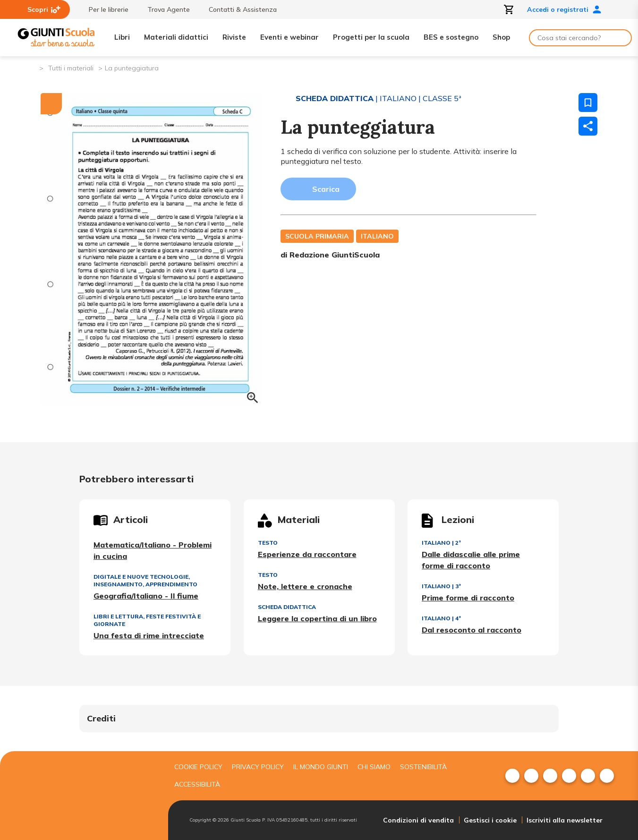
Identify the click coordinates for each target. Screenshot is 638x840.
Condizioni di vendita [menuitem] (418, 820)
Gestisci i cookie (490, 820)
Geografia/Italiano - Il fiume (146, 596)
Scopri (44, 9)
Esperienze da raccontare (307, 554)
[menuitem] (512, 776)
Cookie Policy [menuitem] (198, 767)
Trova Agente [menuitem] (164, 9)
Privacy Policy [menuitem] (258, 767)
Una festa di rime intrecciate (149, 635)
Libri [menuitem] (122, 37)
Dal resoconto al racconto (472, 630)
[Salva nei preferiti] (588, 103)
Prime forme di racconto (468, 598)
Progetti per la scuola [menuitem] (371, 37)
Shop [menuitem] (501, 37)
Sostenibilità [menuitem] (423, 767)
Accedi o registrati (564, 9)
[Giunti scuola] (90, 796)
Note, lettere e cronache (305, 586)
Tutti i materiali (71, 68)
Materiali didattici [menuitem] (176, 37)
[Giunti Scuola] (56, 38)
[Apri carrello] (509, 9)
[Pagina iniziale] (31, 67)
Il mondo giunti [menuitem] (321, 767)
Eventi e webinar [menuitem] (289, 37)
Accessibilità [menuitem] (197, 784)
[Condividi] (588, 126)
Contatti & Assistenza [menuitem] (238, 9)
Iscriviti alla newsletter (565, 820)
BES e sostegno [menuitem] (451, 37)
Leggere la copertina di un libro (317, 618)
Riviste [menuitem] (234, 37)
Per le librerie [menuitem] (104, 9)
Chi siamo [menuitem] (374, 767)
